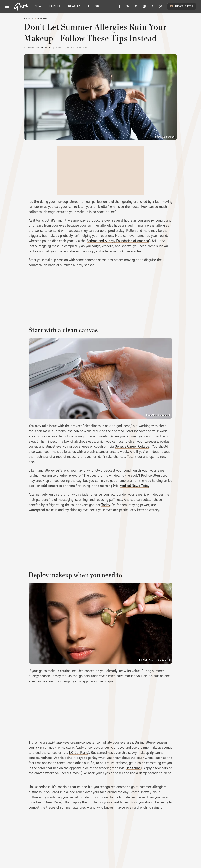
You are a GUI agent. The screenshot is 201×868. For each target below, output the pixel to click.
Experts (56, 6)
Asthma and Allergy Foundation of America (118, 241)
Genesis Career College (132, 446)
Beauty (74, 6)
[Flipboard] (136, 8)
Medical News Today (134, 486)
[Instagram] (144, 8)
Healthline (133, 768)
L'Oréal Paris (79, 753)
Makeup (42, 19)
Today (106, 505)
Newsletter (182, 6)
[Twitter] (153, 8)
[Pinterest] (128, 8)
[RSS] (161, 8)
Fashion (92, 6)
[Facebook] (120, 8)
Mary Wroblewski (40, 47)
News (39, 6)
